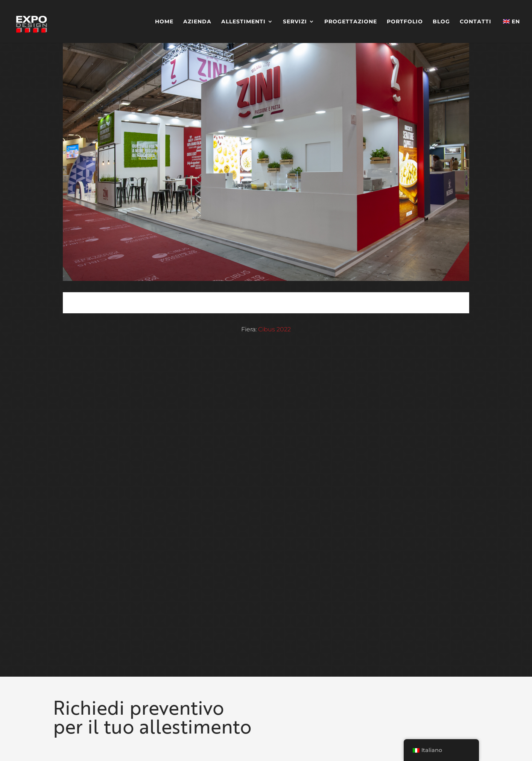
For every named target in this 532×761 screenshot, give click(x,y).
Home (164, 22)
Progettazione (351, 22)
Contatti (476, 22)
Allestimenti (243, 22)
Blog (441, 22)
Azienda (197, 22)
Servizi (295, 22)
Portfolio (405, 22)
